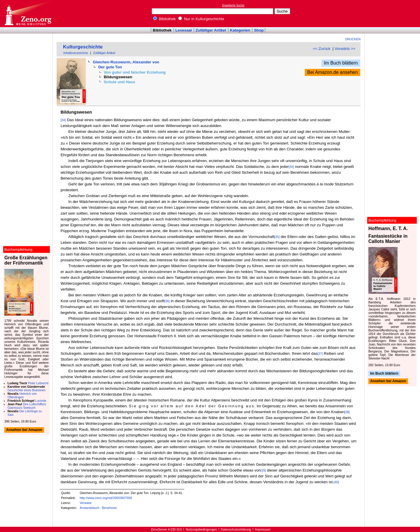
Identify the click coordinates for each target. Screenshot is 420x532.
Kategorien (240, 30)
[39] (263, 470)
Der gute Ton (110, 67)
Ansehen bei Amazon (388, 381)
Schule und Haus (120, 82)
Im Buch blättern (341, 63)
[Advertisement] (393, 13)
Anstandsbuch (90, 508)
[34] (63, 120)
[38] (347, 412)
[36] (167, 301)
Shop (259, 30)
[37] (320, 354)
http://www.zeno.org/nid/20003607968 (106, 498)
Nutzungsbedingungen (201, 529)
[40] (336, 482)
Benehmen (110, 508)
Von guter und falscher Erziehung (135, 72)
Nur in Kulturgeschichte (201, 19)
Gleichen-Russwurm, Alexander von (126, 62)
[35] (277, 237)
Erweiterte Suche (233, 5)
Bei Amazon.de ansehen (332, 72)
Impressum (263, 529)
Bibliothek (164, 19)
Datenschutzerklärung (236, 529)
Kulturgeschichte (83, 47)
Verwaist (85, 503)
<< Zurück (322, 49)
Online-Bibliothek (28, 14)
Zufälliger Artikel (211, 30)
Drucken (353, 39)
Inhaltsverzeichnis (76, 53)
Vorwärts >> (345, 49)
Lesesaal (183, 30)
